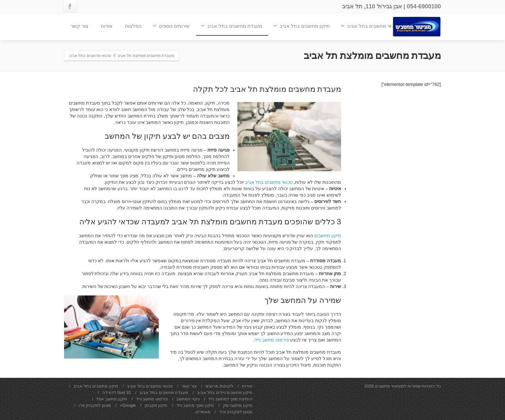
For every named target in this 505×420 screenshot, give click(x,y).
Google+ (128, 405)
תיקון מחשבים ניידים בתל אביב (225, 392)
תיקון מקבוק (156, 405)
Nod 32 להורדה (117, 392)
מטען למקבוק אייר (236, 412)
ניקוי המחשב (188, 399)
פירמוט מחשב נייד (272, 340)
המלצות (133, 26)
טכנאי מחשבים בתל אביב (370, 26)
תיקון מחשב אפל (112, 399)
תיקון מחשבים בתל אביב (302, 26)
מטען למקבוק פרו (95, 405)
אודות (107, 26)
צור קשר (79, 26)
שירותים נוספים (171, 26)
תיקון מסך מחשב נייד (195, 405)
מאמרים (203, 412)
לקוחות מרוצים (219, 386)
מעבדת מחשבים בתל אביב (231, 26)
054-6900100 (424, 6)
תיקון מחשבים (328, 236)
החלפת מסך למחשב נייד (230, 399)
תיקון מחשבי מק (238, 405)
